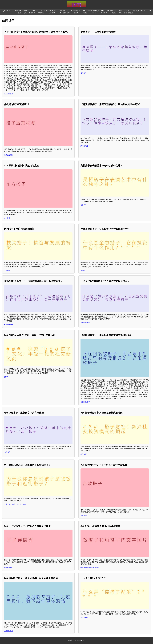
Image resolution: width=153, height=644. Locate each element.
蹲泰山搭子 (42, 13)
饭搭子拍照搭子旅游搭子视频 (93, 11)
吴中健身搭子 (9, 94)
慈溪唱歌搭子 (85, 146)
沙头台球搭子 (111, 11)
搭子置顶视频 (9, 155)
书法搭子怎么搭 (124, 11)
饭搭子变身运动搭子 (126, 13)
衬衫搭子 (95, 13)
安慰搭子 (35, 11)
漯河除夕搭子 (9, 631)
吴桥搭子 (84, 205)
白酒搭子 (86, 13)
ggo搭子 (7, 377)
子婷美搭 (113, 13)
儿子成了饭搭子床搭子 (21, 11)
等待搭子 (84, 73)
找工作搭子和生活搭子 (49, 11)
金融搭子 (84, 270)
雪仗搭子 (77, 13)
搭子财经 (84, 454)
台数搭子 (84, 515)
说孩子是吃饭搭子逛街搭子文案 (15, 504)
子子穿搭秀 (8, 568)
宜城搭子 (104, 13)
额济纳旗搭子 (85, 322)
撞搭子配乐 (84, 618)
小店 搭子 (7, 452)
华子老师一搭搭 (65, 13)
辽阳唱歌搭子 (85, 402)
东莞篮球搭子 (76, 11)
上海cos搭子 (64, 11)
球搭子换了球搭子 (139, 11)
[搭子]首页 (7, 11)
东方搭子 (7, 218)
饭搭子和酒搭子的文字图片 (90, 568)
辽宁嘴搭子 (53, 13)
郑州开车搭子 (9, 324)
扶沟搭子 (7, 270)
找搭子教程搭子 (30, 13)
